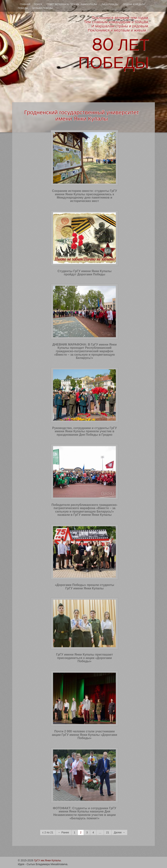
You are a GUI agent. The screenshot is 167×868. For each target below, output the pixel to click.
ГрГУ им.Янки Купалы (47, 860)
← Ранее (64, 832)
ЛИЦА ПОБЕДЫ (110, 4)
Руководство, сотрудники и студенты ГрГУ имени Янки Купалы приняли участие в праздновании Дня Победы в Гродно (85, 431)
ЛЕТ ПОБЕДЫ (114, 54)
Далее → (120, 832)
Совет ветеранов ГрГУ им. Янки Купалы (72, 4)
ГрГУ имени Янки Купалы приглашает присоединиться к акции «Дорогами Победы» (85, 658)
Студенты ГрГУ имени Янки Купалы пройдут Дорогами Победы (84, 273)
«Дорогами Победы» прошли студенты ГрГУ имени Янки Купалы (84, 587)
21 (108, 832)
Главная (25, 4)
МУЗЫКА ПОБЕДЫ (42, 8)
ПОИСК (38, 4)
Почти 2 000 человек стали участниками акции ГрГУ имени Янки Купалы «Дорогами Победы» (85, 735)
